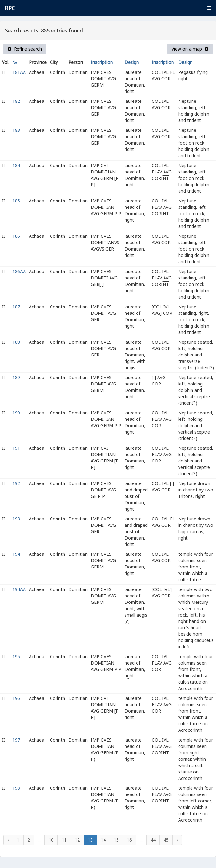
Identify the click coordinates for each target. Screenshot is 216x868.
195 (16, 656)
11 (64, 840)
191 (16, 448)
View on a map (190, 49)
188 (16, 342)
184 (16, 165)
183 (16, 130)
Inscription (102, 62)
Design (132, 62)
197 (16, 740)
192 (16, 483)
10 (51, 840)
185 (16, 201)
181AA (19, 72)
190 (16, 413)
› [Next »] (177, 840)
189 (16, 377)
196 (16, 698)
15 (116, 840)
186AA (19, 271)
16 (129, 840)
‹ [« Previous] (8, 840)
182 (16, 101)
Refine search (25, 49)
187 (16, 307)
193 (16, 519)
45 (166, 840)
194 (16, 554)
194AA (19, 589)
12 (77, 840)
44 (153, 840)
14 (103, 840)
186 (16, 236)
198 (16, 788)
